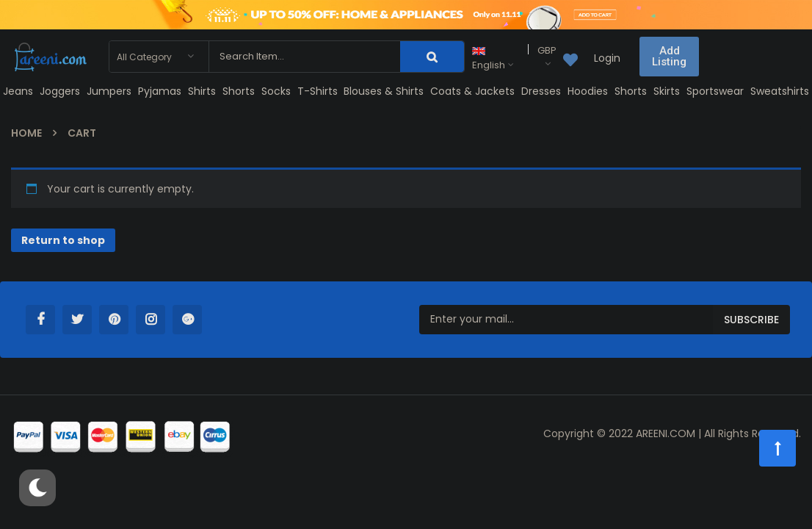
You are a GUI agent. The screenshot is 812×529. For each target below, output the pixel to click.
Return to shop (63, 240)
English (489, 60)
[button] (669, 57)
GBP (547, 50)
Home (26, 133)
